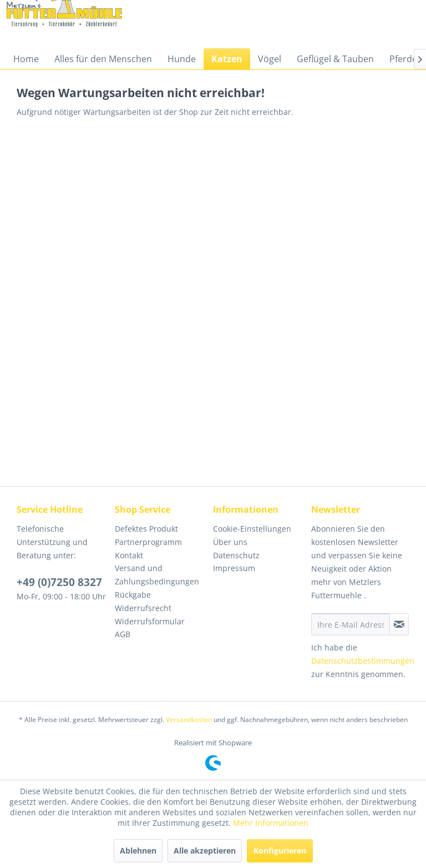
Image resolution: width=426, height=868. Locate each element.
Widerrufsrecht (143, 608)
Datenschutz (236, 555)
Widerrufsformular (150, 621)
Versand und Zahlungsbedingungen (157, 575)
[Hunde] (182, 59)
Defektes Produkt (146, 529)
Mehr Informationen (271, 823)
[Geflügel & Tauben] (335, 59)
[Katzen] (227, 59)
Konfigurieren (280, 851)
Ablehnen (138, 851)
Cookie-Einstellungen (252, 529)
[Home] (26, 59)
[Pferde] (403, 59)
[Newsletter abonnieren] (399, 624)
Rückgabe (133, 595)
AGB (123, 634)
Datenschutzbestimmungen (363, 661)
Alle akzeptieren (205, 851)
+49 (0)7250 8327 (59, 582)
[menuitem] (26, 59)
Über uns (230, 542)
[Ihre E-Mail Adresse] (351, 624)
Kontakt (129, 555)
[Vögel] (270, 59)
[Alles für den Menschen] (103, 59)
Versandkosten (189, 720)
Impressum (234, 568)
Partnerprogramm (148, 542)
